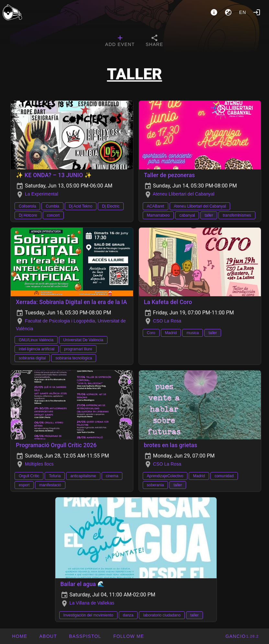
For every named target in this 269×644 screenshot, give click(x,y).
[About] (214, 12)
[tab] (120, 41)
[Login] (257, 12)
